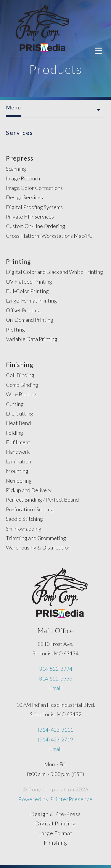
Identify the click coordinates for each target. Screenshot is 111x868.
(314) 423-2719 (55, 739)
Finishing (55, 843)
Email (55, 688)
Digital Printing (55, 823)
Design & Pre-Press (55, 814)
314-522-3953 (56, 678)
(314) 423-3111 (55, 730)
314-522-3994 (56, 669)
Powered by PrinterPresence (55, 799)
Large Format (55, 833)
